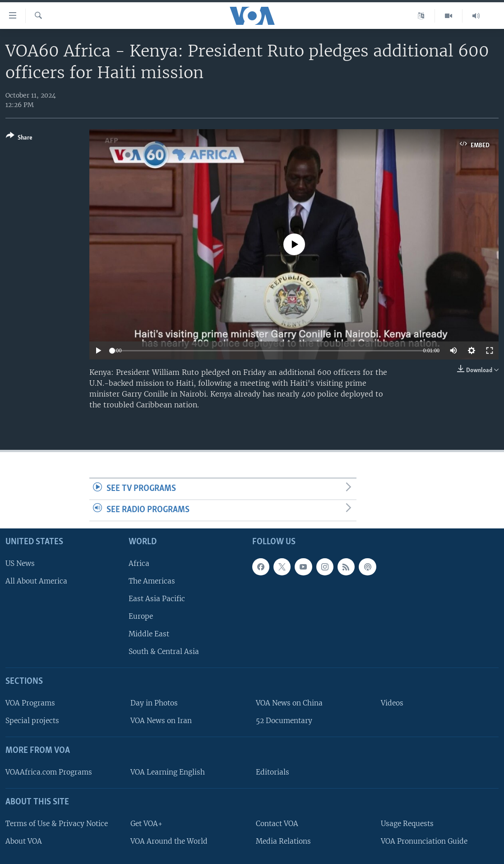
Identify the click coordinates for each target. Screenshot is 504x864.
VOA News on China (289, 703)
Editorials (273, 772)
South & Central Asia (164, 652)
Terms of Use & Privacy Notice (57, 823)
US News (20, 563)
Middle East (149, 634)
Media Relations (283, 841)
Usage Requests (407, 823)
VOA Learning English (168, 772)
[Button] (19, 138)
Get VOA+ (146, 823)
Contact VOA (277, 823)
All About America (36, 581)
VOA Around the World (169, 841)
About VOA (24, 841)
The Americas (152, 581)
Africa (139, 563)
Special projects (32, 721)
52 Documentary (284, 721)
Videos (392, 703)
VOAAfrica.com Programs (49, 772)
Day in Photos (154, 703)
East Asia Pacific (157, 598)
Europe (141, 616)
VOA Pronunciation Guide (424, 841)
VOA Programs (30, 703)
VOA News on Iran (161, 721)
